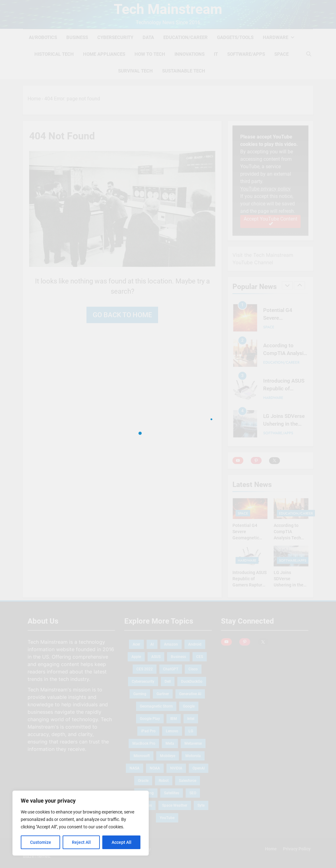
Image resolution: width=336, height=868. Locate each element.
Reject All (81, 842)
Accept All (122, 842)
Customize (41, 842)
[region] (81, 823)
